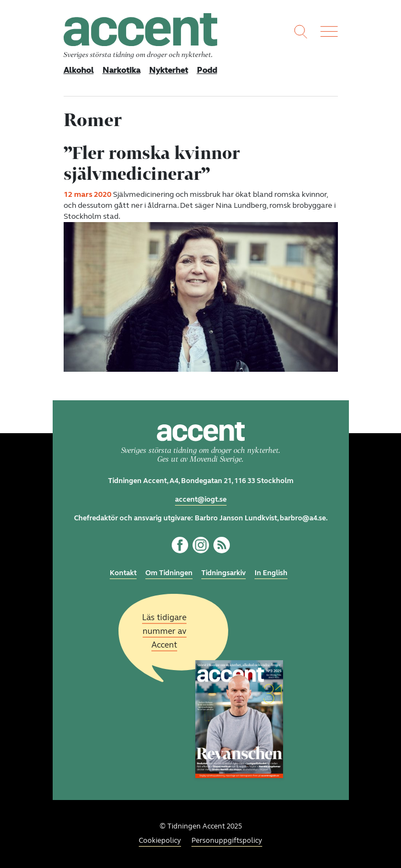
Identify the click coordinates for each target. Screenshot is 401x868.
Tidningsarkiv (224, 573)
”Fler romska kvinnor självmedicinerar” (152, 163)
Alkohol (79, 70)
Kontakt (123, 573)
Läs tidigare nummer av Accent (164, 631)
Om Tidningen (169, 573)
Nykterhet (169, 70)
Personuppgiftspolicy (227, 841)
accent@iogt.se (201, 500)
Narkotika (122, 70)
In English (271, 573)
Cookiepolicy (160, 841)
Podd (207, 70)
